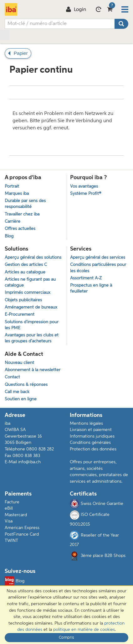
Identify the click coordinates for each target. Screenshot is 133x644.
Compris (66, 638)
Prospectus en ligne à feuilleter (91, 288)
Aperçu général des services (98, 258)
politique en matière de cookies (84, 630)
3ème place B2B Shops (103, 556)
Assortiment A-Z (86, 278)
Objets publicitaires (23, 300)
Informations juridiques (92, 436)
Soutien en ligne (21, 399)
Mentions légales (86, 423)
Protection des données (93, 449)
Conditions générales (90, 443)
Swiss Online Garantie (97, 504)
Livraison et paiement (91, 430)
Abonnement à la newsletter (33, 370)
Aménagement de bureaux (31, 307)
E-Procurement (20, 315)
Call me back (17, 392)
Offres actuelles (20, 229)
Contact (12, 377)
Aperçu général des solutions (33, 258)
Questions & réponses (26, 385)
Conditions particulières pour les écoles (98, 268)
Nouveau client (19, 363)
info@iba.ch (29, 462)
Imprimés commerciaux (28, 293)
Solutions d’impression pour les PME (32, 325)
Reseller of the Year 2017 (94, 539)
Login (76, 10)
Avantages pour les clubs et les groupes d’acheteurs (32, 338)
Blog (9, 236)
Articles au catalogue (25, 272)
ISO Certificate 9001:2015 (90, 518)
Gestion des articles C (26, 265)
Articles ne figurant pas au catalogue (30, 283)
